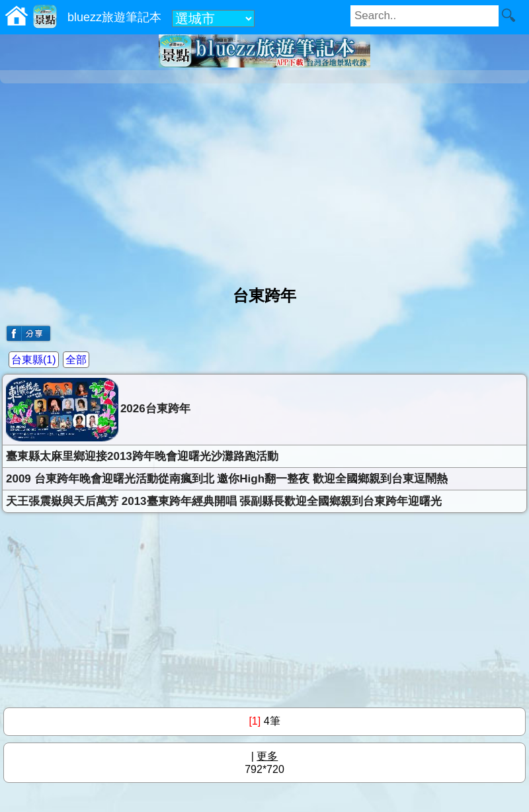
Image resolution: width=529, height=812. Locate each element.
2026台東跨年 (98, 410)
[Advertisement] (264, 179)
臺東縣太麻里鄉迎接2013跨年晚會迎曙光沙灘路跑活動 (142, 456)
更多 (267, 756)
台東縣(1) (34, 360)
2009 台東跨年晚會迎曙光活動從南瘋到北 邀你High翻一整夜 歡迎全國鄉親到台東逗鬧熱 (227, 479)
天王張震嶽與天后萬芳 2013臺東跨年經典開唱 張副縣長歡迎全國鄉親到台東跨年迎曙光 (224, 501)
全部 (76, 360)
